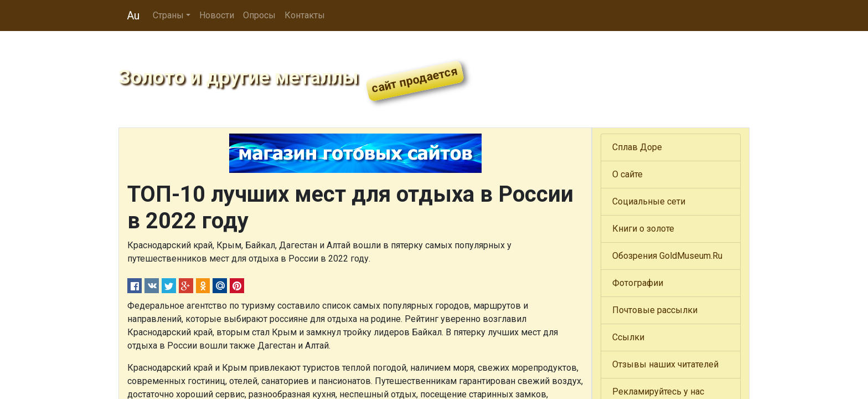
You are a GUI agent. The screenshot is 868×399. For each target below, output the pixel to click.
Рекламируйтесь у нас (658, 392)
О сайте (627, 174)
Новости (217, 15)
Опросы (259, 15)
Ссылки (628, 337)
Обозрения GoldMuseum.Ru (667, 256)
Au (133, 16)
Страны (168, 15)
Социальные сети (649, 201)
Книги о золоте (643, 229)
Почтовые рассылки (655, 310)
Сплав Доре (637, 147)
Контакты (305, 15)
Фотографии (638, 283)
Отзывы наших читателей (665, 364)
